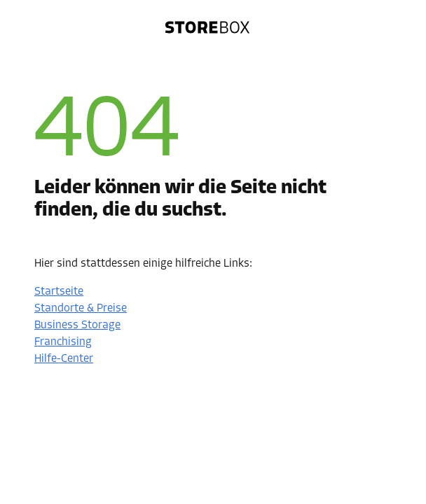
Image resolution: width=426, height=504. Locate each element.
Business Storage (77, 325)
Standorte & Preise (81, 309)
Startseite (59, 292)
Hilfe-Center (64, 359)
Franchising (63, 342)
